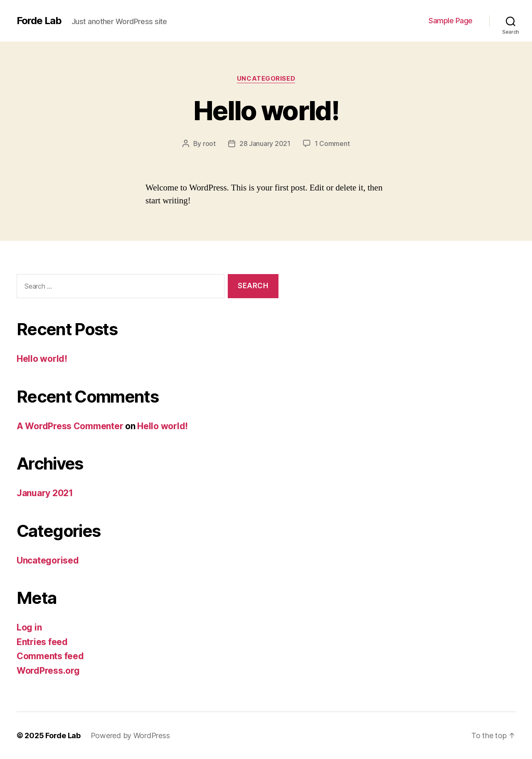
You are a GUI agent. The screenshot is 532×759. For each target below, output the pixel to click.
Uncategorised (266, 79)
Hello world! (266, 110)
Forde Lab (39, 21)
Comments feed (50, 656)
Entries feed (42, 642)
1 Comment (332, 143)
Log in (29, 627)
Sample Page (451, 21)
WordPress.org (48, 671)
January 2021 (45, 493)
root (209, 143)
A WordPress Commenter (70, 426)
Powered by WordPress (130, 736)
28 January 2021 (265, 143)
